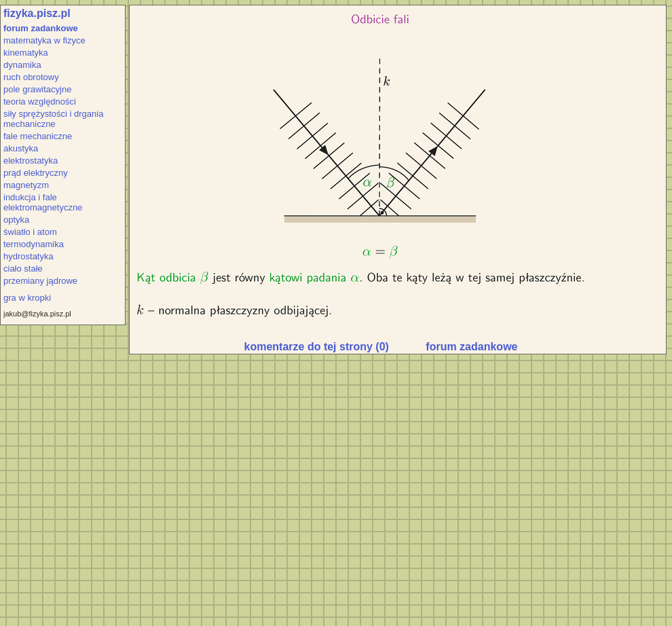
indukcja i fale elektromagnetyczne (43, 202)
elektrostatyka (31, 161)
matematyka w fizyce (44, 40)
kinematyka (26, 53)
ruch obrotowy (31, 77)
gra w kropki (27, 298)
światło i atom (30, 232)
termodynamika (34, 244)
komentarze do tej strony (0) (317, 347)
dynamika (22, 65)
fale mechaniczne (38, 136)
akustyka (21, 148)
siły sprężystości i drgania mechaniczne (53, 119)
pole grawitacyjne (37, 89)
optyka (16, 220)
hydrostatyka (29, 256)
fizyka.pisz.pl (37, 13)
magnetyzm (26, 185)
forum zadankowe (41, 28)
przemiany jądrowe (40, 281)
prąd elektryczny (36, 173)
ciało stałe (23, 269)
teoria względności (40, 102)
